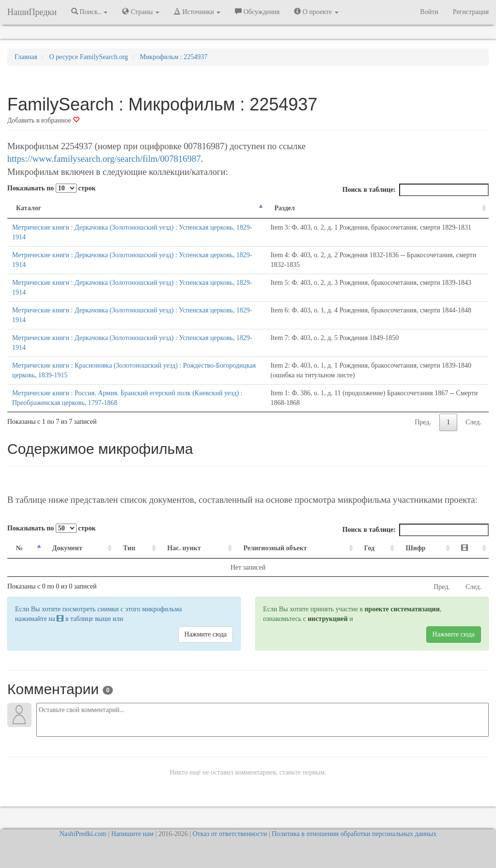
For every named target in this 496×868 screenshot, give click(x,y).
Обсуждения (257, 12)
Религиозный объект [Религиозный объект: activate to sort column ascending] (275, 548)
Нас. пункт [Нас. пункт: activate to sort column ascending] (184, 548)
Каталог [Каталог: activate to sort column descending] (29, 208)
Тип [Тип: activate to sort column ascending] (129, 548)
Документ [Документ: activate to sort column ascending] (67, 548)
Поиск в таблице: (416, 190)
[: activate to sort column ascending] (471, 549)
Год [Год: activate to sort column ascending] (369, 548)
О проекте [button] (316, 12)
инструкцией (327, 619)
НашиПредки (32, 12)
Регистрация (471, 12)
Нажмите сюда (206, 634)
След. (473, 422)
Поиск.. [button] (90, 12)
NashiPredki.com (83, 834)
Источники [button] (197, 12)
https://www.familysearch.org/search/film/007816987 (104, 159)
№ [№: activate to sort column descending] (19, 548)
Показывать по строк (51, 188)
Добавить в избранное (43, 120)
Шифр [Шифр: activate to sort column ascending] (415, 548)
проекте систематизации (402, 609)
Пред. (423, 422)
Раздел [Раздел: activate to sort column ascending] (284, 208)
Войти (429, 12)
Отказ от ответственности (230, 834)
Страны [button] (141, 12)
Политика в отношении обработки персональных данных (354, 834)
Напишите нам (132, 834)
